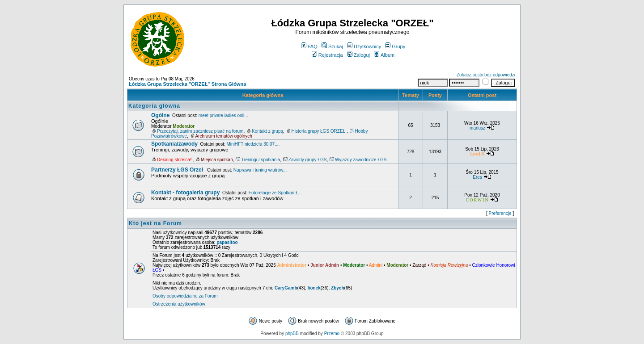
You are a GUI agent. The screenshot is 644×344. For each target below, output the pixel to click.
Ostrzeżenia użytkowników (179, 304)
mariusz (477, 128)
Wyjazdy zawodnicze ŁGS (361, 160)
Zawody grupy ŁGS (308, 160)
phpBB (292, 334)
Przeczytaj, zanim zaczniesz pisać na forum (200, 131)
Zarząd (419, 265)
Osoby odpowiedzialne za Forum (185, 296)
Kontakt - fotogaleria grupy (185, 193)
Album (384, 55)
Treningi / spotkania (261, 160)
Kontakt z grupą (267, 131)
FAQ (309, 46)
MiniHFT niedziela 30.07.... (253, 144)
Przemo (332, 334)
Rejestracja (327, 55)
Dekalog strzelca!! (175, 160)
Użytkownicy (364, 46)
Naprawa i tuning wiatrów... (260, 170)
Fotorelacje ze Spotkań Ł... (275, 193)
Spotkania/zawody (174, 144)
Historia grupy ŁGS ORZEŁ (319, 131)
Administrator (292, 265)
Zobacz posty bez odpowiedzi (486, 75)
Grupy (395, 46)
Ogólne (160, 115)
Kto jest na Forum (155, 223)
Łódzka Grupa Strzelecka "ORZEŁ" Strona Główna (187, 84)
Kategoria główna (263, 95)
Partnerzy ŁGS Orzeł (178, 170)
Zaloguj (358, 55)
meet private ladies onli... (223, 115)
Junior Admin (325, 265)
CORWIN (478, 200)
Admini (376, 265)
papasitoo (227, 242)
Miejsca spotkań (217, 160)
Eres (477, 177)
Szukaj (332, 46)
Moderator (184, 126)
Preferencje (500, 213)
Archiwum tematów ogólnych (224, 136)
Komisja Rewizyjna (449, 265)
